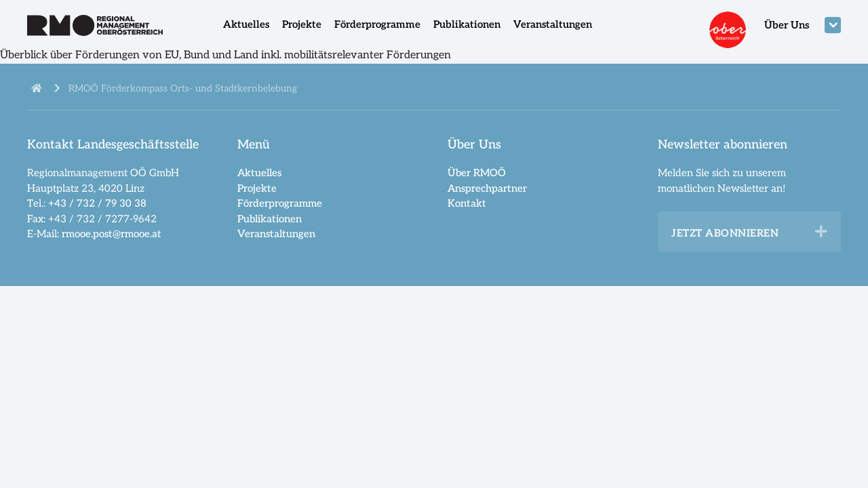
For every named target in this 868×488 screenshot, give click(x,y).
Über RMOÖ (477, 173)
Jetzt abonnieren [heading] (725, 233)
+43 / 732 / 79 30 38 (97, 203)
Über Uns (787, 25)
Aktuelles (246, 24)
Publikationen (467, 24)
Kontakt (467, 203)
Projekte (302, 24)
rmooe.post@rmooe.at (112, 234)
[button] (821, 232)
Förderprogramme (377, 24)
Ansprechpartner (487, 188)
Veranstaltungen (553, 24)
